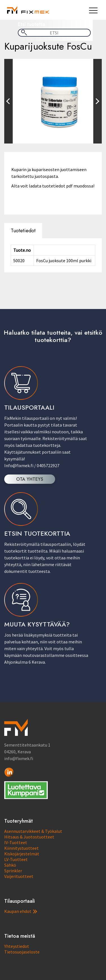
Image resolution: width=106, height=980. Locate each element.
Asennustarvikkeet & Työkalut (33, 831)
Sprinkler (13, 871)
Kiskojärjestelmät (22, 854)
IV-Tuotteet (16, 842)
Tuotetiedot (23, 231)
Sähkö (10, 865)
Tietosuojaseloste (22, 952)
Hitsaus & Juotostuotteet (29, 837)
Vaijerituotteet (19, 876)
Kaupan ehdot (21, 911)
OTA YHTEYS (30, 479)
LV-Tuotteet (16, 859)
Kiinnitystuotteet (21, 848)
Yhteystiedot (17, 946)
